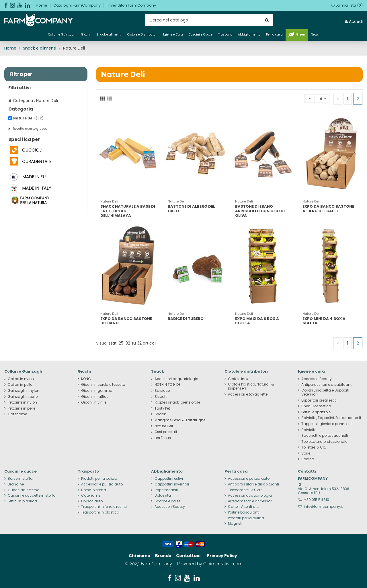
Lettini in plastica (22, 501)
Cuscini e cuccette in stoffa (32, 495)
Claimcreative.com (223, 564)
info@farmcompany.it (323, 507)
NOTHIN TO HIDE (167, 385)
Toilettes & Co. (314, 447)
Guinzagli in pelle (23, 397)
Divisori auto (92, 501)
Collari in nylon (21, 379)
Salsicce (162, 391)
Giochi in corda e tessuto (103, 385)
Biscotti (161, 397)
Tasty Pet (162, 408)
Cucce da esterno (24, 490)
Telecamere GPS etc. (246, 490)
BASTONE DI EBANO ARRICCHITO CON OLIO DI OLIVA (260, 211)
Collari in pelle (20, 385)
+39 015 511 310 (317, 500)
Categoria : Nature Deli (35, 101)
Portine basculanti (244, 512)
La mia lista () (347, 5)
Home (42, 5)
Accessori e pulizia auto (102, 484)
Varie (306, 453)
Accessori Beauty (317, 379)
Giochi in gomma (97, 391)
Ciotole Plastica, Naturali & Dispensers (251, 386)
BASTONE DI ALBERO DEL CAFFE (191, 209)
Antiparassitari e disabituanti (327, 385)
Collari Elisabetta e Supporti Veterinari (325, 392)
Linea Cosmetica (316, 406)
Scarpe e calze (167, 501)
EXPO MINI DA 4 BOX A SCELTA (324, 321)
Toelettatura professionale (324, 442)
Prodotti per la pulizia (99, 479)
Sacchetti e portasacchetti (325, 436)
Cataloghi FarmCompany (77, 5)
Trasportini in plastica (100, 512)
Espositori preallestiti (319, 400)
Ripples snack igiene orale (177, 402)
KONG (86, 379)
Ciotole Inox (238, 379)
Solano (308, 459)
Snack (160, 414)
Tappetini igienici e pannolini (326, 424)
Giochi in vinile (94, 402)
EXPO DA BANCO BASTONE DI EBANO (126, 321)
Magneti (235, 524)
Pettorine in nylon (22, 402)
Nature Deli (28, 118)
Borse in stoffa (20, 479)
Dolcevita (163, 495)
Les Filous (163, 438)
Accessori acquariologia (176, 379)
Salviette (309, 430)
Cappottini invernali (172, 484)
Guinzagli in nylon (24, 391)
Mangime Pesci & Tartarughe (180, 420)
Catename (17, 414)
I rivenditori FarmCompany (131, 5)
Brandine (16, 484)
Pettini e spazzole (316, 412)
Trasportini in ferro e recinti (104, 507)
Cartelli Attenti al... (243, 507)
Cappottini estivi (169, 479)
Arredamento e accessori (250, 501)
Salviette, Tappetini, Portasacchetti (331, 418)
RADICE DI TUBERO (186, 319)
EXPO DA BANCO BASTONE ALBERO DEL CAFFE (328, 209)
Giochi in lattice (95, 397)
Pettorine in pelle (22, 408)
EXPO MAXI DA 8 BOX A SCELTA (257, 321)
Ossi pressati (166, 432)
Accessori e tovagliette (248, 394)
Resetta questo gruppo (30, 129)
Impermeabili (166, 490)
